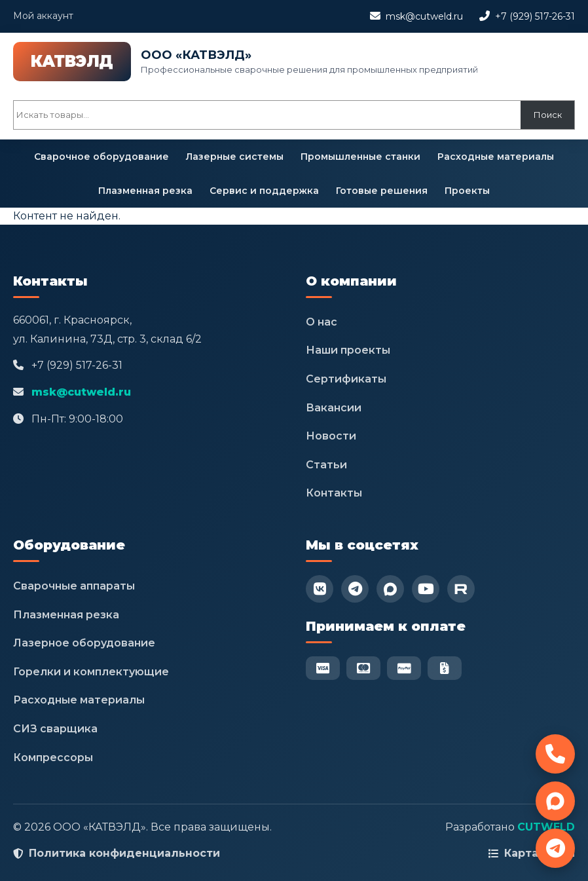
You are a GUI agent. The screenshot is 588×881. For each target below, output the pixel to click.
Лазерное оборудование (84, 643)
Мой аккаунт (43, 16)
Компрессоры (53, 758)
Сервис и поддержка (264, 191)
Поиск (548, 115)
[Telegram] (355, 589)
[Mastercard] (363, 668)
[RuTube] (461, 589)
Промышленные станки (360, 157)
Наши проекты (348, 350)
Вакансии (334, 408)
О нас (322, 322)
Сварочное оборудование (101, 157)
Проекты (467, 191)
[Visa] (323, 668)
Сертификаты (346, 379)
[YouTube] (426, 589)
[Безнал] (445, 668)
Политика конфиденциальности (124, 853)
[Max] (390, 589)
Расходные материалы (496, 157)
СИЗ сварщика (55, 729)
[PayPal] (404, 668)
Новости (331, 436)
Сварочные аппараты (74, 586)
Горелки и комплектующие (91, 672)
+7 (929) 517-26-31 (535, 16)
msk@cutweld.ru (424, 16)
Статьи (326, 465)
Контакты (334, 493)
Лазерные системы (235, 157)
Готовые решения (382, 191)
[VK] (320, 589)
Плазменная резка (145, 191)
